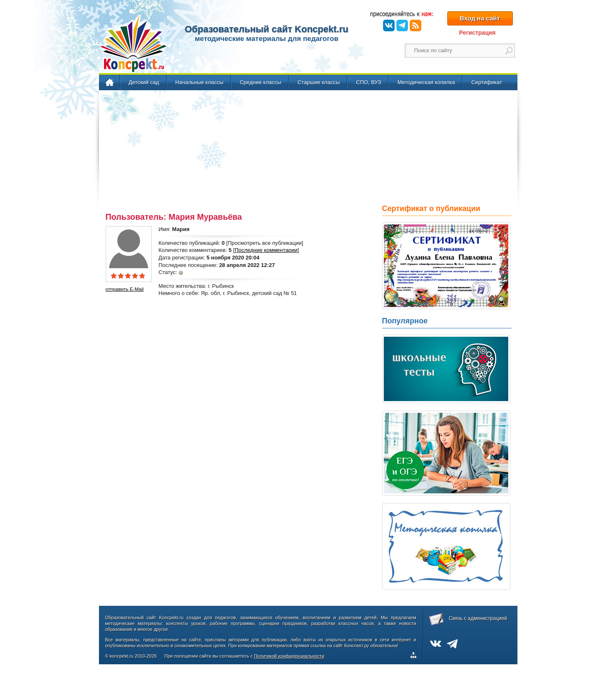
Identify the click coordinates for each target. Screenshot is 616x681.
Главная (110, 83)
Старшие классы (318, 82)
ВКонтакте (389, 25)
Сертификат (487, 82)
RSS (416, 25)
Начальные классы (199, 82)
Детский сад (144, 82)
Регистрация (477, 33)
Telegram (402, 25)
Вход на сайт (480, 18)
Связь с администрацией (478, 618)
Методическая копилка (426, 82)
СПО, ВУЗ (368, 82)
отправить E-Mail (125, 289)
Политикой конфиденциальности (289, 656)
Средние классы (260, 82)
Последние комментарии (266, 250)
